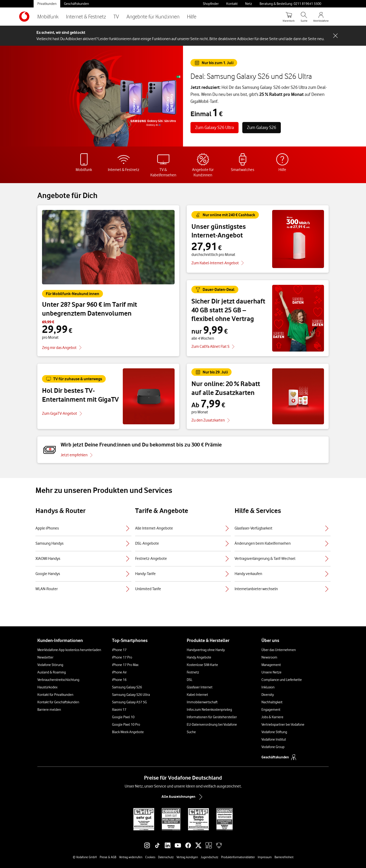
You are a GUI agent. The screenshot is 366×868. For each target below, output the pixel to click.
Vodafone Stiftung (274, 732)
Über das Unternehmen (279, 650)
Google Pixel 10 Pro (126, 725)
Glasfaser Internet (200, 687)
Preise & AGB (108, 857)
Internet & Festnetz (86, 16)
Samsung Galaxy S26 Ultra (131, 695)
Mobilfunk (48, 16)
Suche (191, 732)
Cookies (150, 857)
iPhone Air (119, 672)
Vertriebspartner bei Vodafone (283, 725)
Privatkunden (47, 4)
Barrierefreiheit (284, 857)
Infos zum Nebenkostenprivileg (209, 710)
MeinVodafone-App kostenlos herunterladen (69, 650)
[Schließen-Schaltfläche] (335, 36)
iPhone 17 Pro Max (125, 665)
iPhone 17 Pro (122, 657)
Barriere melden (49, 710)
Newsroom (269, 657)
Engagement (271, 710)
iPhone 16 (119, 680)
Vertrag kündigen (187, 857)
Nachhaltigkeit (272, 702)
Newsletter (45, 657)
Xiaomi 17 (119, 710)
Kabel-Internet (197, 695)
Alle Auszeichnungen (183, 797)
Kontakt (232, 4)
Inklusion (268, 687)
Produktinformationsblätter (238, 857)
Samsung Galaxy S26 (127, 687)
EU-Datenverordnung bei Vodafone (212, 725)
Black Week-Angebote (128, 732)
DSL (190, 680)
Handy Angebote (199, 657)
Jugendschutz (209, 857)
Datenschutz (166, 857)
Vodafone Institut (274, 739)
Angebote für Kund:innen (153, 16)
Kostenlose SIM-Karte (202, 665)
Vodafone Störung (50, 665)
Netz (249, 4)
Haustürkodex (47, 687)
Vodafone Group (273, 747)
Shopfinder (211, 4)
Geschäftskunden (76, 4)
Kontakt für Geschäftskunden (58, 702)
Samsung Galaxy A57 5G (129, 702)
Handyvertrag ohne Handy (206, 650)
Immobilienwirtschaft (202, 702)
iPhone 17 (119, 650)
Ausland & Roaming (52, 672)
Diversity (268, 695)
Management (271, 665)
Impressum (265, 857)
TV (116, 16)
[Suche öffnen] (304, 17)
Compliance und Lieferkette (282, 680)
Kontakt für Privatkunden (55, 695)
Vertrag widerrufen (131, 857)
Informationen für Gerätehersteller (212, 717)
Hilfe (192, 16)
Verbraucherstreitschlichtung (58, 680)
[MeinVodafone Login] (321, 17)
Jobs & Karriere (272, 717)
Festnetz (193, 672)
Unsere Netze (271, 672)
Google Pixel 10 (123, 717)
